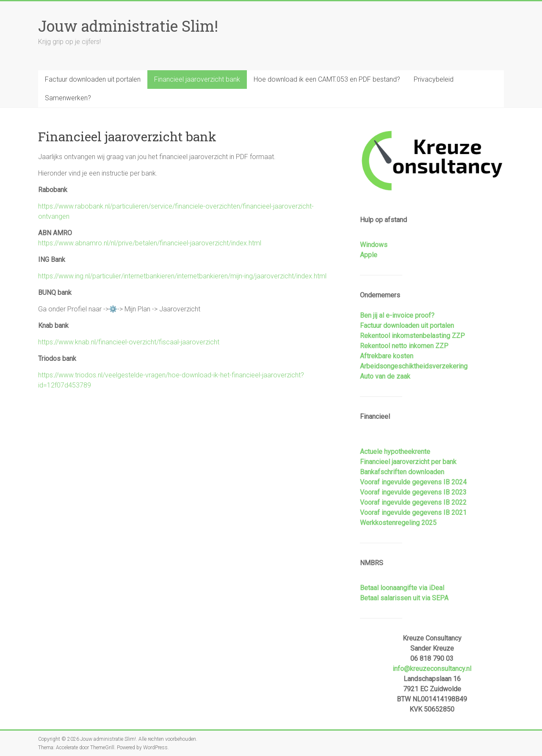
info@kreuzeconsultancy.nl (432, 669)
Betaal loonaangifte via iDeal (402, 588)
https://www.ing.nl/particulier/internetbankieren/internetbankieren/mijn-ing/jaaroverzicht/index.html (182, 276)
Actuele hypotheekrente (395, 452)
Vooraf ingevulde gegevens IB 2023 (413, 492)
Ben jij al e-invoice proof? (397, 315)
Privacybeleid (434, 79)
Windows (374, 245)
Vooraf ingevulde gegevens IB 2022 (413, 502)
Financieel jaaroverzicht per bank (408, 462)
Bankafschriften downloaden (402, 472)
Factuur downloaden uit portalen (93, 79)
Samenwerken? (68, 98)
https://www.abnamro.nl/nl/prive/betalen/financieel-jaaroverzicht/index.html (150, 243)
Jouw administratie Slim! (128, 26)
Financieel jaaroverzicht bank (197, 79)
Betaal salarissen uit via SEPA (404, 598)
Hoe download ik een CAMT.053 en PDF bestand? (327, 79)
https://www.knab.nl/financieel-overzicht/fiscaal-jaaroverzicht (129, 342)
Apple (369, 255)
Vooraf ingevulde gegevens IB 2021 (413, 513)
